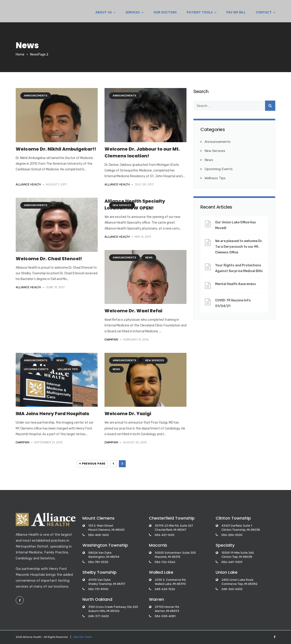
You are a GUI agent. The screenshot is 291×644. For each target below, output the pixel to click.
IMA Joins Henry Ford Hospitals (52, 414)
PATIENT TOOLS (200, 13)
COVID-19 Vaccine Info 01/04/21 (233, 303)
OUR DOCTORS (165, 13)
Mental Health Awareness (236, 284)
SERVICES (133, 13)
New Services (122, 205)
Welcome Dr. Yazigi (128, 414)
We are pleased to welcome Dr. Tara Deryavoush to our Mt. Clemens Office (239, 247)
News (149, 258)
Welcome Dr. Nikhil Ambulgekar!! (56, 149)
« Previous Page (92, 464)
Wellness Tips (68, 369)
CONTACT (264, 13)
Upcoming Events (36, 369)
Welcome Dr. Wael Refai (133, 311)
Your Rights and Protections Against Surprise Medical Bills (239, 268)
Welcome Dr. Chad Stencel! (49, 259)
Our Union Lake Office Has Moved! (236, 225)
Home (20, 54)
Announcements (36, 96)
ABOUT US (104, 13)
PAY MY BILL (236, 13)
